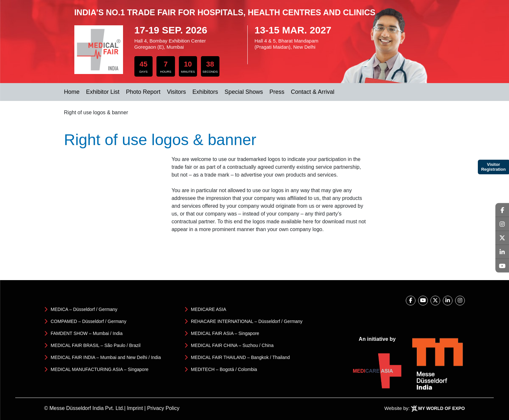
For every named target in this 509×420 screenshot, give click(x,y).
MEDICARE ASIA (209, 309)
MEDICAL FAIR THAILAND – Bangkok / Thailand (240, 357)
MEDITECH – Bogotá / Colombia (224, 369)
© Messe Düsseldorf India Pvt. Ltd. (84, 408)
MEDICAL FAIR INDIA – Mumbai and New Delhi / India (106, 357)
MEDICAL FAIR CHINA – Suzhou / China (232, 345)
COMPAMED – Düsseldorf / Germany (88, 321)
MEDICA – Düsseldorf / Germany (84, 309)
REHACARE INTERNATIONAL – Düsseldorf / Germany (247, 321)
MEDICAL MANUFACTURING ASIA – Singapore (99, 369)
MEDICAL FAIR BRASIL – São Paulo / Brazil (96, 345)
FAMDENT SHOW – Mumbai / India (87, 333)
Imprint (135, 408)
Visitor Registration (493, 167)
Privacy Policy (163, 408)
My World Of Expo (441, 408)
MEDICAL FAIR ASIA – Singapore (225, 333)
